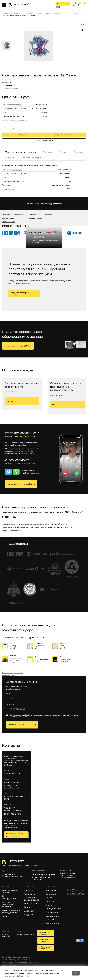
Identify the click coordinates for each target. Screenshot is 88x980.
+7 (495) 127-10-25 (12, 786)
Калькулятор (52, 923)
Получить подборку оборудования (20, 294)
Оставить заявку (16, 725)
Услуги (6, 916)
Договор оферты (9, 965)
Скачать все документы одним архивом (12, 674)
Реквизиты (29, 894)
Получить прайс (45, 948)
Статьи (49, 905)
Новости (50, 901)
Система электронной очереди (9, 905)
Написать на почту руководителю (15, 835)
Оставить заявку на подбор (20, 484)
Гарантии (10, 158)
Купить (21, 401)
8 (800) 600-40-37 (17, 460)
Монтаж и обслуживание (12, 214)
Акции (27, 907)
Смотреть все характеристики (15, 121)
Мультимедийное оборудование (11, 912)
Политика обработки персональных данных (76, 894)
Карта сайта (30, 904)
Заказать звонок (63, 4)
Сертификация (8, 218)
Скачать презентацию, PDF (16, 346)
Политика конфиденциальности (76, 890)
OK (76, 973)
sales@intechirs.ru (12, 774)
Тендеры (28, 915)
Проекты (28, 890)
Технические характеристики (21, 152)
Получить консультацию (65, 135)
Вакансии (29, 911)
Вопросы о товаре (31, 158)
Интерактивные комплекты (10, 892)
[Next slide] (7, 66)
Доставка (48, 152)
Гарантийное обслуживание (31, 899)
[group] (50, 46)
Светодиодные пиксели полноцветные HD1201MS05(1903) (65, 387)
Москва (9, 874)
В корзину (23, 135)
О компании (52, 912)
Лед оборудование (10, 897)
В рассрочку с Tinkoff (44, 141)
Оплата (63, 152)
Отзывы (78, 152)
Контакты (51, 890)
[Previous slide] (7, 26)
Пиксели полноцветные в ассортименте (21, 385)
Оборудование (53, 909)
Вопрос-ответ (53, 916)
